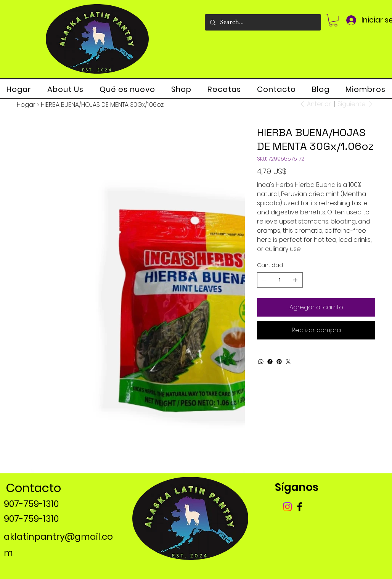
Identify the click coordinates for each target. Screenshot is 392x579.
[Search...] (263, 22)
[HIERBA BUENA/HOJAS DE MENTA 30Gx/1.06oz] (102, 105)
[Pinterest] (279, 362)
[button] (333, 20)
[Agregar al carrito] (316, 307)
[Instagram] (287, 507)
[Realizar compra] (316, 330)
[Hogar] (26, 105)
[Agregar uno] (295, 280)
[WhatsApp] (261, 362)
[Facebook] (270, 362)
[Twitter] (288, 362)
